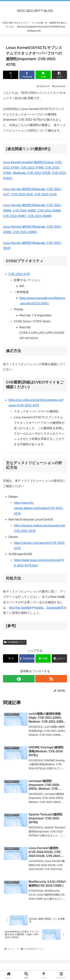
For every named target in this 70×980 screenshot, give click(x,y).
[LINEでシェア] (43, 75)
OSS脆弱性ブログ (15, 642)
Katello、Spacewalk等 (49, 608)
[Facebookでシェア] (27, 75)
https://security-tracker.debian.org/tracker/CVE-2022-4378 (39, 508)
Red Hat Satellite (20, 608)
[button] (59, 75)
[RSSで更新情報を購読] (51, 679)
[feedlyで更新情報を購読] (19, 679)
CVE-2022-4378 (19, 274)
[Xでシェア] (11, 75)
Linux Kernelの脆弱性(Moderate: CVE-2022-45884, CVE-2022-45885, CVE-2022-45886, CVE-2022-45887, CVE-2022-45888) (32, 211)
